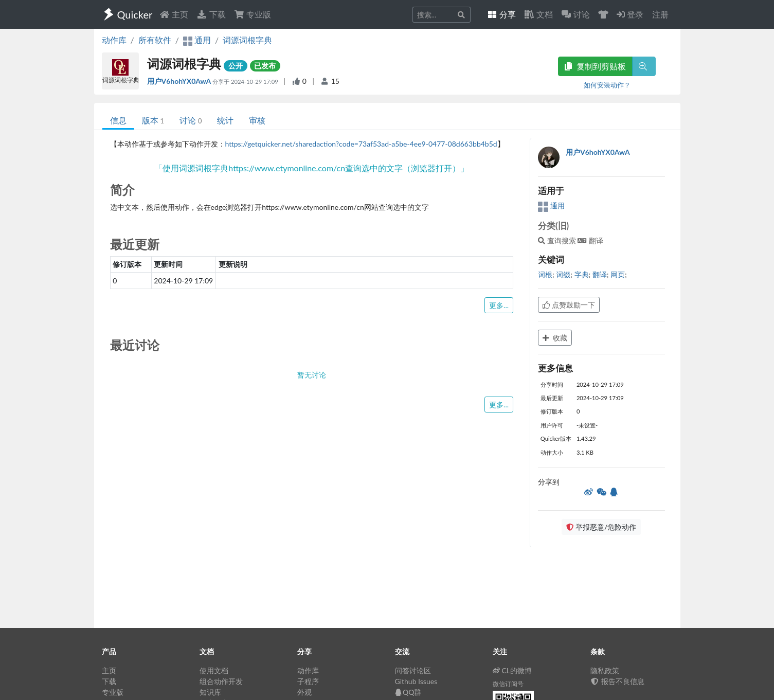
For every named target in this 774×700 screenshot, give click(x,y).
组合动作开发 (221, 681)
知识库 (210, 692)
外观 (304, 692)
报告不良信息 (618, 681)
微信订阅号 (508, 684)
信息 (118, 120)
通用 (551, 205)
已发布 (265, 66)
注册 (660, 14)
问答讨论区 (413, 670)
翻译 (600, 274)
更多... (499, 305)
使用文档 (214, 670)
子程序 (308, 681)
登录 (630, 14)
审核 (257, 120)
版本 (153, 120)
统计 (225, 120)
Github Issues (416, 681)
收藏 (555, 338)
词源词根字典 (247, 40)
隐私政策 (605, 670)
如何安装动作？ (607, 85)
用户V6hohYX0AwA (180, 81)
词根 (545, 274)
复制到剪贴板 (595, 66)
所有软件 (155, 40)
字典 (582, 274)
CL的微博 (512, 670)
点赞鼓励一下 (569, 305)
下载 (211, 14)
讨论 (191, 120)
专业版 (253, 14)
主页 (174, 14)
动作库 (114, 40)
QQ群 (408, 692)
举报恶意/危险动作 (601, 527)
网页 (618, 274)
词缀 (563, 274)
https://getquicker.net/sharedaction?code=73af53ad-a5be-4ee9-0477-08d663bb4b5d (361, 144)
